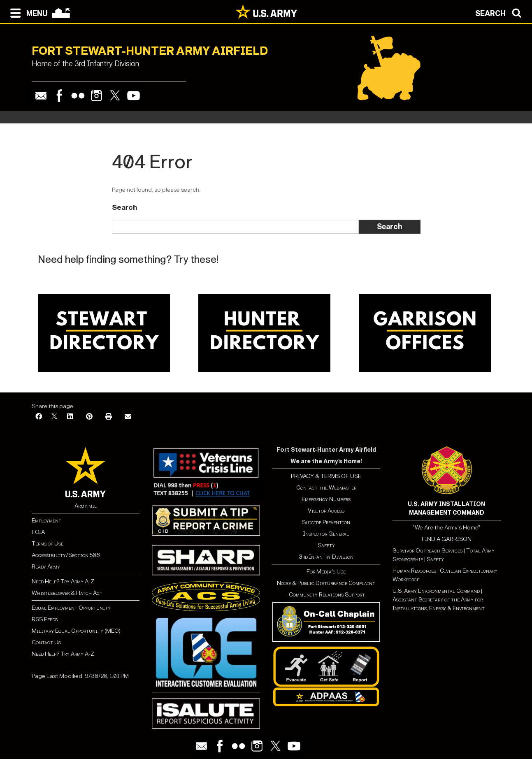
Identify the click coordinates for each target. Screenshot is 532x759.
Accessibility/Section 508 (66, 555)
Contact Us (46, 642)
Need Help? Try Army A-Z (63, 581)
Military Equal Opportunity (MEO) (76, 631)
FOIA (38, 532)
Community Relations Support (326, 595)
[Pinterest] (89, 417)
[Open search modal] (501, 12)
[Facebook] (39, 417)
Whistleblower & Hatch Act (67, 593)
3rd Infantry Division (326, 557)
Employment (46, 521)
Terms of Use (48, 544)
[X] (54, 417)
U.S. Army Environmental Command (436, 591)
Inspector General (326, 534)
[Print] (109, 417)
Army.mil (86, 506)
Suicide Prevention (326, 522)
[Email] (128, 417)
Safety (326, 545)
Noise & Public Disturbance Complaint (326, 583)
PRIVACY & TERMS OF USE (326, 476)
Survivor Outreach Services (427, 551)
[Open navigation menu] (27, 12)
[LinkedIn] (70, 417)
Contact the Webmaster (326, 488)
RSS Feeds (45, 619)
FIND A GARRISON (447, 539)
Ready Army (46, 567)
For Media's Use (326, 572)
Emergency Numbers (326, 499)
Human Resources (414, 571)
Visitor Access (326, 511)
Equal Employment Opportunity (71, 608)
